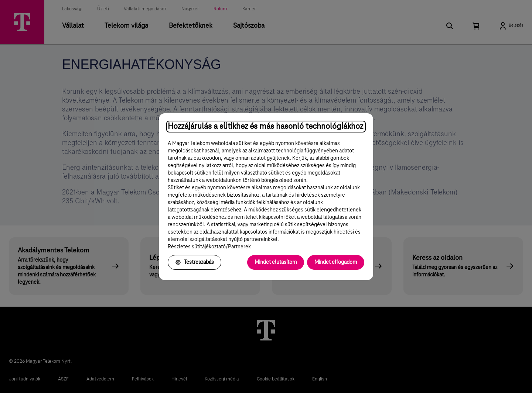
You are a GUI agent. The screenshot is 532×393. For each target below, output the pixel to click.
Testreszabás (195, 262)
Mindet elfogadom (336, 262)
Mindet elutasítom (276, 262)
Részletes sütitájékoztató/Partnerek (209, 247)
